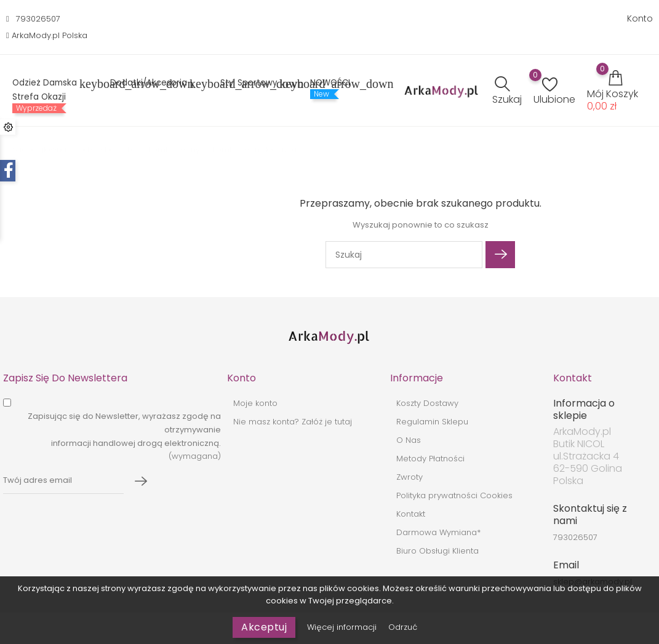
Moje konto (255, 403)
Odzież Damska (52, 84)
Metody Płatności (430, 459)
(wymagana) (124, 436)
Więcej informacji (343, 627)
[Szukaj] (404, 255)
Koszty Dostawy (427, 403)
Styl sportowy (256, 84)
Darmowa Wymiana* (438, 532)
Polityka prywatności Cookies (454, 495)
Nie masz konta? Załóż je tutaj (293, 422)
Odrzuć (403, 627)
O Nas (409, 440)
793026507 (38, 19)
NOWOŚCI (330, 83)
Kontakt (411, 514)
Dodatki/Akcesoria (156, 84)
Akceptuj (264, 627)
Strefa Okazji (39, 97)
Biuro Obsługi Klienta (437, 551)
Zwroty (409, 477)
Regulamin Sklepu (432, 422)
